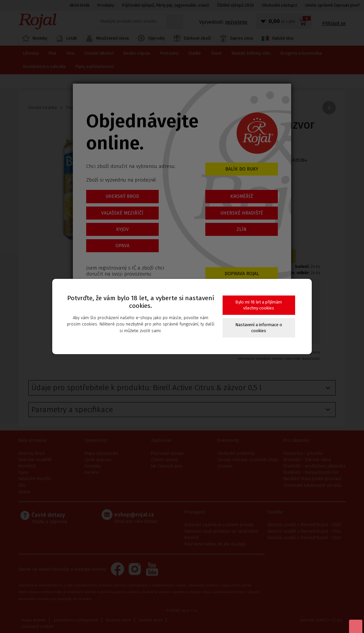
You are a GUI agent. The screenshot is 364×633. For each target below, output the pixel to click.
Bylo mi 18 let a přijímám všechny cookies (259, 305)
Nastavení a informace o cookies (259, 328)
